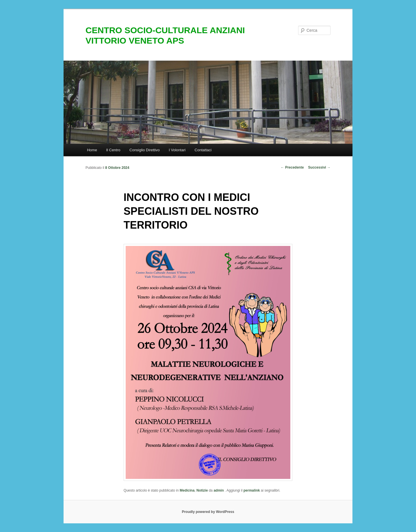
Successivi (319, 167)
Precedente (292, 167)
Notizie (202, 490)
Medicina (187, 490)
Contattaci (203, 150)
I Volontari (177, 150)
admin (219, 490)
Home (92, 150)
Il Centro (113, 150)
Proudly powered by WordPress (208, 512)
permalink (252, 490)
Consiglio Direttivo (145, 150)
